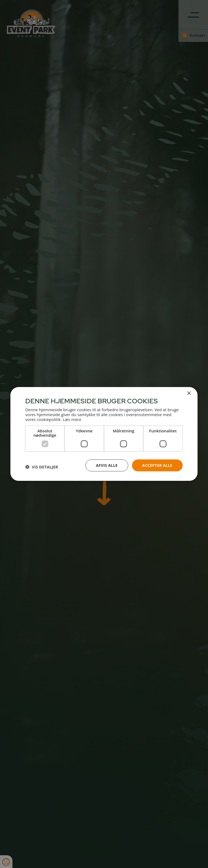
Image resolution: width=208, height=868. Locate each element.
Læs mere (72, 419)
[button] (42, 467)
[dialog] (104, 434)
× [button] (189, 393)
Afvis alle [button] (107, 465)
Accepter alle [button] (157, 465)
